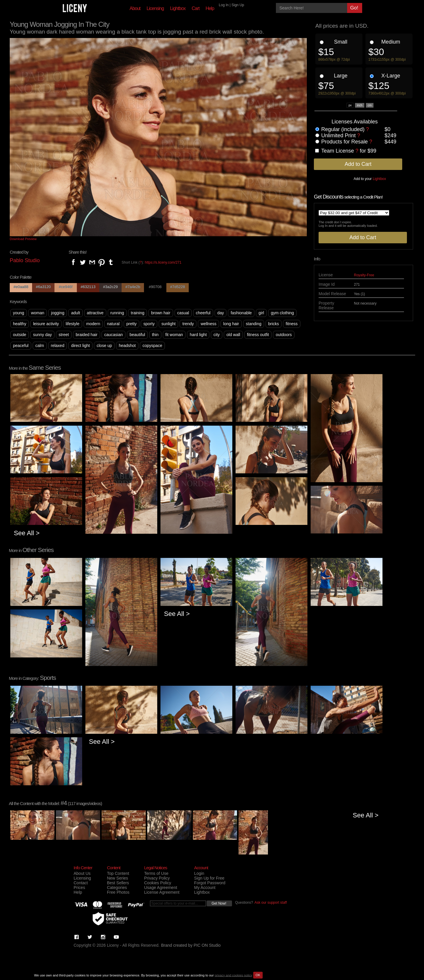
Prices (79, 888)
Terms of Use (156, 873)
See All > (27, 533)
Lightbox (178, 8)
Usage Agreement (160, 888)
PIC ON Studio (207, 945)
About (135, 8)
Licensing (155, 8)
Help (210, 8)
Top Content (118, 873)
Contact (81, 883)
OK (258, 975)
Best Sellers (118, 883)
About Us (82, 873)
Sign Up (238, 5)
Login (199, 873)
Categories (117, 888)
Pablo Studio (25, 260)
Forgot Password (210, 883)
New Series (117, 878)
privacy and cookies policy (233, 975)
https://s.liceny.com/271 (163, 262)
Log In (224, 5)
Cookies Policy (158, 883)
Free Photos (118, 892)
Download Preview (23, 239)
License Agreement (162, 892)
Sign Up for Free (209, 878)
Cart (196, 8)
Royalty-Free (364, 275)
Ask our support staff (271, 903)
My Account (205, 888)
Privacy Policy (157, 878)
